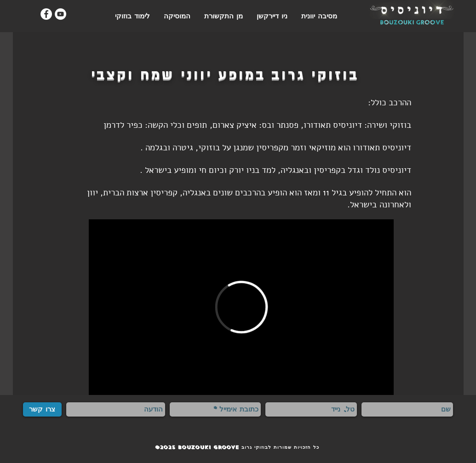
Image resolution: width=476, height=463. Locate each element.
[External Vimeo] (241, 307)
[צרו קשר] (42, 409)
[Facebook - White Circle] (46, 14)
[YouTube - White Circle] (60, 14)
